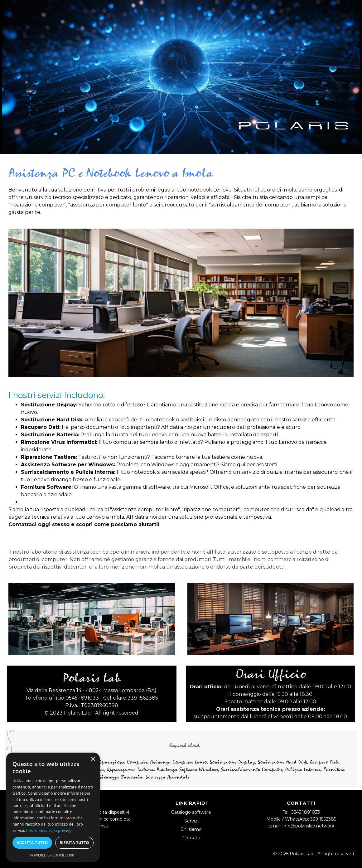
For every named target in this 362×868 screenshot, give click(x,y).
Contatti (191, 838)
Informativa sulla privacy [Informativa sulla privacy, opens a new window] (49, 830)
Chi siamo (191, 829)
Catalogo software (191, 812)
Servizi (191, 821)
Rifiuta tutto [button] (74, 843)
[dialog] (53, 807)
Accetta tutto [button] (32, 843)
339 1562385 (323, 819)
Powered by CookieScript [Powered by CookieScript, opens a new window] (53, 855)
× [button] (93, 759)
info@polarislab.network (308, 826)
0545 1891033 (305, 812)
